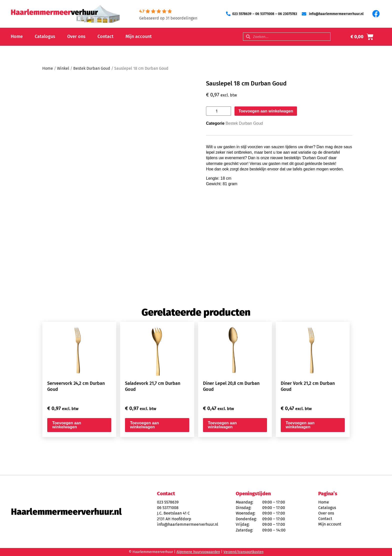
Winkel (63, 68)
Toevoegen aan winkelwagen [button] (67, 425)
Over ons (76, 36)
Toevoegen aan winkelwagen (266, 111)
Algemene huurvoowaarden (198, 552)
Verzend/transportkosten (243, 552)
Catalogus (45, 36)
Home (17, 36)
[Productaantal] (218, 111)
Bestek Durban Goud (92, 68)
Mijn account (139, 36)
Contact (105, 36)
